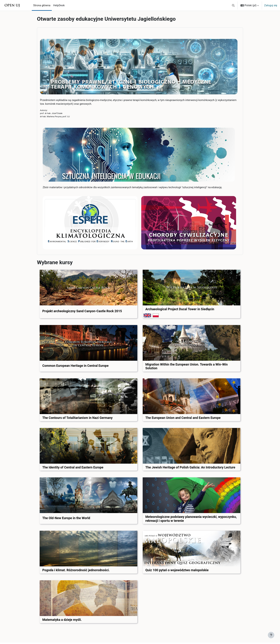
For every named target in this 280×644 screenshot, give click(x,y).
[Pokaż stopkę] (271, 635)
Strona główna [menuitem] (42, 5)
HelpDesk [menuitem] (59, 5)
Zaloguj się (271, 5)
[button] (233, 5)
